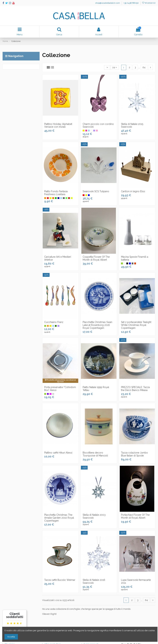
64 (144, 67)
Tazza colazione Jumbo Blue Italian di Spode (134, 454)
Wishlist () (149, 3)
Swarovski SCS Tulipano (96, 191)
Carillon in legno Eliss (133, 191)
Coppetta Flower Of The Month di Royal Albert (96, 258)
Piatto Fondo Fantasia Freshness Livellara (56, 193)
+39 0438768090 (131, 3)
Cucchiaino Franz (54, 322)
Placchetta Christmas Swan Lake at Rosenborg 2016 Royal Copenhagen (97, 325)
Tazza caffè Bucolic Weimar (60, 580)
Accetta (11, 637)
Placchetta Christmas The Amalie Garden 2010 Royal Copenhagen (59, 518)
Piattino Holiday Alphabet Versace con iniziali (58, 125)
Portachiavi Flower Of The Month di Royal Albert (135, 516)
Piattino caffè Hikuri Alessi (58, 453)
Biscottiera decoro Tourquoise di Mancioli (95, 454)
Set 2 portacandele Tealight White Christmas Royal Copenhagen (136, 325)
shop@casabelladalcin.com (108, 3)
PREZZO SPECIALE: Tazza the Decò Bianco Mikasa (135, 389)
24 (115, 67)
